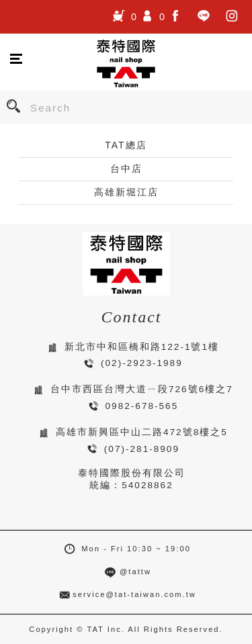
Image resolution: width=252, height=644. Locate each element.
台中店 (126, 169)
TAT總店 (126, 145)
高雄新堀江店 (126, 192)
